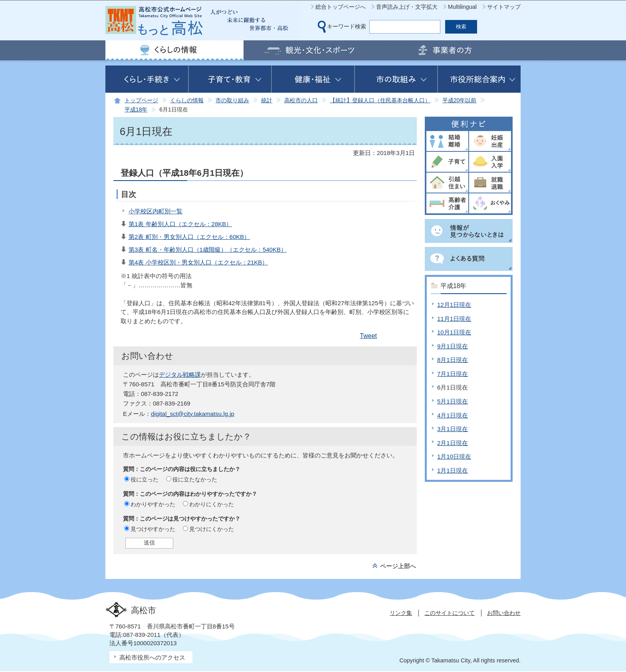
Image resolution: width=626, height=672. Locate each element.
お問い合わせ (504, 613)
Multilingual (462, 7)
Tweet (368, 336)
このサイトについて (450, 613)
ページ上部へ (398, 566)
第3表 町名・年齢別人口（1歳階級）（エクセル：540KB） (208, 250)
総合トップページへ (341, 7)
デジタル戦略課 (180, 375)
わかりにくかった (212, 504)
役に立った (145, 479)
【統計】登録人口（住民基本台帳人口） (380, 100)
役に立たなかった (195, 479)
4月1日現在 (453, 415)
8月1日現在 (453, 360)
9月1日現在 (453, 346)
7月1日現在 (453, 374)
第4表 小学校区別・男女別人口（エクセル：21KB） (198, 262)
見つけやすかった (153, 529)
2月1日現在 (453, 443)
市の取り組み (232, 100)
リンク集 (401, 613)
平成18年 (136, 110)
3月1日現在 (453, 429)
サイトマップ (504, 7)
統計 (267, 100)
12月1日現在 (454, 305)
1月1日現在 (453, 470)
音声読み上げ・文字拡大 (407, 7)
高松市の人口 (301, 100)
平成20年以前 (459, 100)
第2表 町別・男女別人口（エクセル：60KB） (189, 237)
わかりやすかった (153, 504)
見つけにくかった (212, 529)
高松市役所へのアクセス (152, 657)
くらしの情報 (187, 100)
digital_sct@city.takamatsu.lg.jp (193, 414)
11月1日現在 (454, 319)
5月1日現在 (453, 401)
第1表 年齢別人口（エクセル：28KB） (180, 224)
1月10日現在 (454, 456)
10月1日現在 (454, 332)
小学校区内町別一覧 (156, 211)
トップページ (141, 100)
